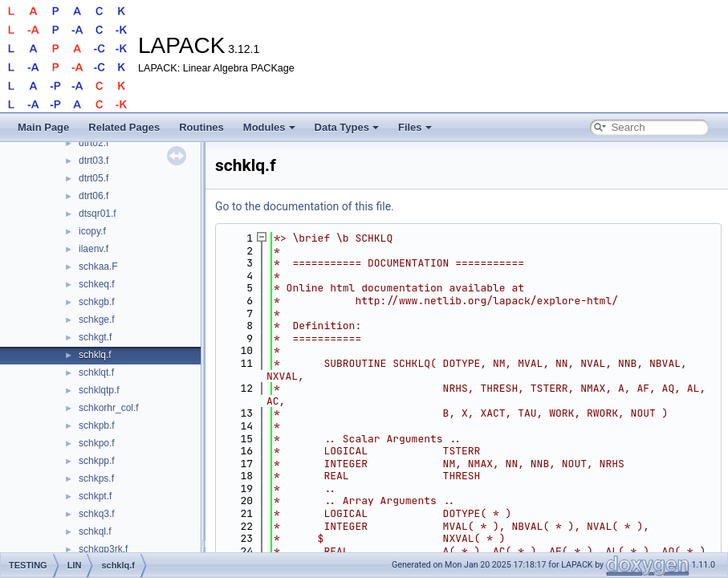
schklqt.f (96, 372)
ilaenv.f (94, 249)
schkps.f (96, 478)
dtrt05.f (94, 178)
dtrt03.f (94, 161)
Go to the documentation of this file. (305, 206)
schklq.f (95, 355)
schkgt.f (95, 337)
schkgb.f (97, 302)
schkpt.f (95, 496)
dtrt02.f (94, 143)
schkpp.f (97, 461)
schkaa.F (98, 267)
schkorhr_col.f (109, 408)
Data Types (347, 127)
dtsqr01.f (98, 214)
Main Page (43, 127)
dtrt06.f (94, 196)
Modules (269, 127)
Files (415, 127)
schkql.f (95, 531)
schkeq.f (97, 284)
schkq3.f (97, 514)
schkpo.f (97, 443)
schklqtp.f (99, 390)
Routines (201, 127)
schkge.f (97, 320)
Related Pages (124, 127)
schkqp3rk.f (103, 549)
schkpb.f (97, 425)
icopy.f (92, 231)
